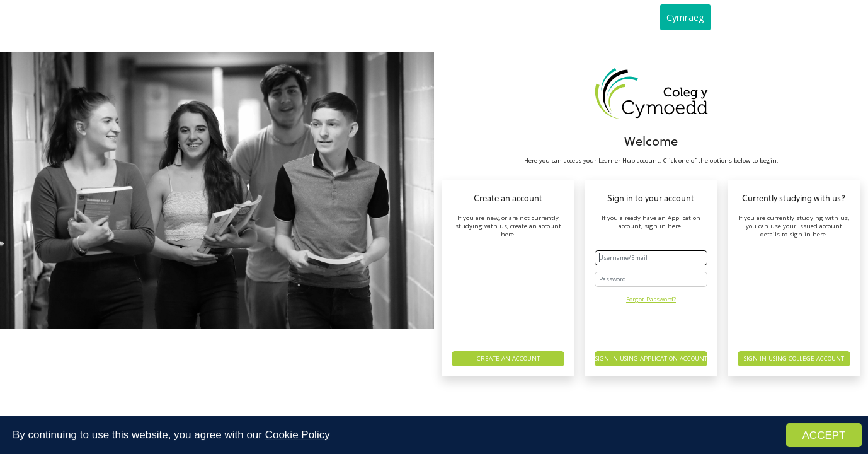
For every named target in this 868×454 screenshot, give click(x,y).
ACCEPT (824, 436)
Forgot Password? (651, 299)
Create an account (508, 358)
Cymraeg (685, 17)
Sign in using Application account (651, 358)
